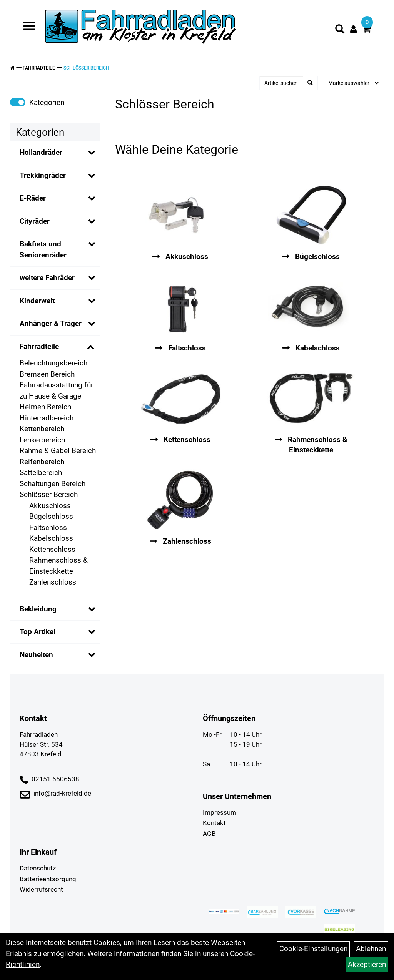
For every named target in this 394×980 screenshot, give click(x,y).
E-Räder (33, 198)
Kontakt (214, 823)
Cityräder (35, 221)
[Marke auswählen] (351, 83)
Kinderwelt (37, 301)
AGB (209, 834)
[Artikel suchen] (281, 83)
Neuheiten (36, 655)
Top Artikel (38, 632)
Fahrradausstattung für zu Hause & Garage (56, 390)
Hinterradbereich (47, 418)
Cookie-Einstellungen (313, 949)
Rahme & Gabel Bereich (58, 451)
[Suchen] (310, 83)
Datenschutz (38, 868)
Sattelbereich (41, 473)
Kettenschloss (52, 549)
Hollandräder (41, 152)
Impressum (220, 812)
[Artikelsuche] (340, 30)
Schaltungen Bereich (53, 484)
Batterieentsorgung (48, 879)
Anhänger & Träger (51, 323)
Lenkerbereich (42, 440)
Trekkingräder (43, 175)
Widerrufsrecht (41, 889)
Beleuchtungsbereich (53, 363)
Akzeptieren (367, 964)
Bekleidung (38, 609)
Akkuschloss (50, 506)
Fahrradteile (39, 68)
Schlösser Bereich (86, 68)
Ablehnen (371, 949)
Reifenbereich (42, 462)
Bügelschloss (51, 516)
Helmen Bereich (45, 407)
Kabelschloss (51, 538)
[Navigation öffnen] (29, 27)
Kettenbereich (42, 429)
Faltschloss (48, 527)
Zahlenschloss (53, 582)
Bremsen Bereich (47, 374)
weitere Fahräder (47, 278)
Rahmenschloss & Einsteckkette (58, 566)
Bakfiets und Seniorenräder (43, 249)
